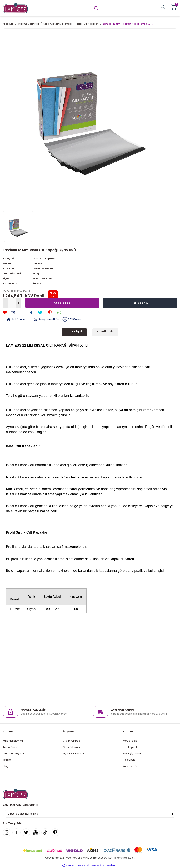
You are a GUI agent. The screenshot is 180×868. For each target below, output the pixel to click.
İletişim (7, 760)
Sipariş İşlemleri (132, 753)
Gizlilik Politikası (72, 741)
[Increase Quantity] (19, 303)
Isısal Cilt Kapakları (45, 258)
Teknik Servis (10, 747)
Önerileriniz (105, 332)
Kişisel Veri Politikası (74, 753)
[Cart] (174, 7)
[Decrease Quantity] (6, 303)
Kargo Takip (130, 741)
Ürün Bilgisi (74, 332)
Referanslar (130, 760)
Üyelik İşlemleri (131, 747)
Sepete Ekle (62, 303)
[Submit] (172, 814)
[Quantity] (12, 303)
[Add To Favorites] (5, 313)
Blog (6, 766)
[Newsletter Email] (90, 814)
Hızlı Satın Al (140, 303)
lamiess (37, 263)
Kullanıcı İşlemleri (13, 741)
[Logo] (15, 8)
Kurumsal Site (131, 766)
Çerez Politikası (71, 747)
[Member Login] (163, 7)
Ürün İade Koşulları (14, 753)
